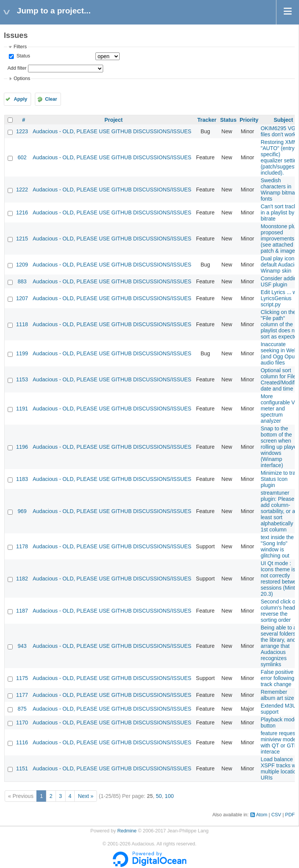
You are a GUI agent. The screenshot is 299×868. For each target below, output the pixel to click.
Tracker (207, 120)
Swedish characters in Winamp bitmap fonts (279, 190)
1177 (22, 695)
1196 (22, 447)
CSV (276, 815)
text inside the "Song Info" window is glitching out (277, 546)
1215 (22, 239)
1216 (22, 213)
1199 (22, 353)
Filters (20, 47)
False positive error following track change (278, 678)
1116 (22, 742)
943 (22, 646)
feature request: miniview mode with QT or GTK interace (279, 742)
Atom (262, 815)
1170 (22, 723)
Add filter (17, 68)
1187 (22, 611)
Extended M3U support (278, 709)
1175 (22, 678)
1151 (22, 768)
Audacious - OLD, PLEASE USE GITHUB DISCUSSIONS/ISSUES (112, 131)
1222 (22, 190)
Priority (249, 120)
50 (159, 796)
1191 (22, 409)
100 (169, 796)
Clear (51, 99)
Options (22, 78)
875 (22, 709)
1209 (22, 265)
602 (22, 157)
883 (22, 281)
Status (22, 56)
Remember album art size (277, 695)
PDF (290, 815)
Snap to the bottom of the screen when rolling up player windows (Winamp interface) (280, 447)
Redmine (127, 831)
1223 (22, 131)
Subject (283, 120)
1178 (22, 546)
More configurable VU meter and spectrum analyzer (280, 409)
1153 (22, 379)
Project (113, 120)
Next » (85, 796)
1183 (22, 479)
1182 (22, 579)
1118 (22, 324)
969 (22, 511)
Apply (21, 99)
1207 (22, 298)
